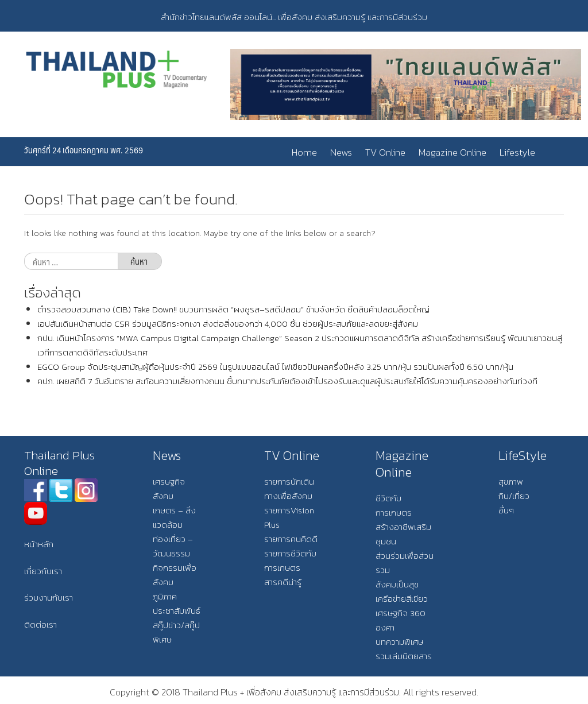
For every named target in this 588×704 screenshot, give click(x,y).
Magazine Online (452, 152)
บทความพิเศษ (399, 642)
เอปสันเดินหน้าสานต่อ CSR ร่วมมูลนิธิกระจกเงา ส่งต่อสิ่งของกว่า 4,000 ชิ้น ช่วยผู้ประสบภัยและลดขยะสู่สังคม (228, 324)
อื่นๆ (506, 510)
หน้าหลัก (39, 544)
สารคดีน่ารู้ (283, 582)
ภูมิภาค (165, 596)
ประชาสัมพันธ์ (177, 611)
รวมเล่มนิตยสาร (404, 656)
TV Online (385, 152)
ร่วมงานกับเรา (49, 597)
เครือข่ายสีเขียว (402, 599)
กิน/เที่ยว (514, 496)
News (341, 152)
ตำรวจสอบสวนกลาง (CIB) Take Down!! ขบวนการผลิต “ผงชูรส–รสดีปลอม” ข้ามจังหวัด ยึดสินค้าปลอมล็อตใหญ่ (233, 309)
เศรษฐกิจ (169, 481)
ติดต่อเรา (40, 624)
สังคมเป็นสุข (397, 584)
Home (304, 152)
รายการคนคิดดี (291, 539)
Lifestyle (517, 152)
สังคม (163, 496)
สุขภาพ (511, 481)
